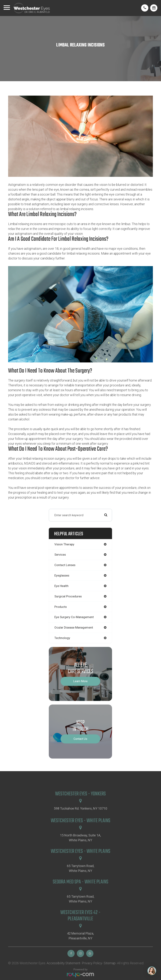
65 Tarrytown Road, (80, 879)
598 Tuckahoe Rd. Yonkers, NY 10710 (80, 819)
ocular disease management (74, 627)
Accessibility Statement (63, 974)
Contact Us (80, 739)
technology (62, 638)
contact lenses (65, 565)
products (61, 607)
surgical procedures (68, 596)
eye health (61, 586)
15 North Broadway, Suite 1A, (80, 848)
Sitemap (110, 974)
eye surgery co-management (74, 617)
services (60, 555)
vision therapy (64, 544)
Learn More (80, 681)
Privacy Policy (92, 974)
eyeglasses (62, 575)
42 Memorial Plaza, (80, 947)
